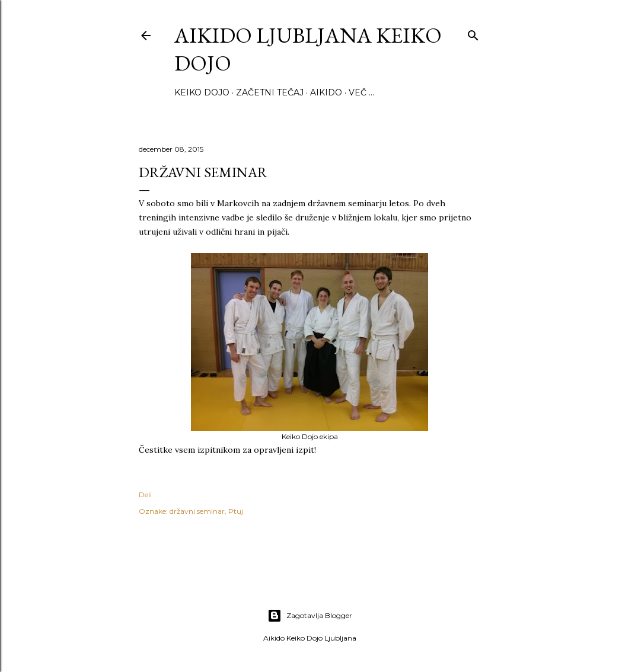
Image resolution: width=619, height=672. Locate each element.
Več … (361, 92)
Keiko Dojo (202, 92)
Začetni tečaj (270, 92)
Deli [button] (145, 495)
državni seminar (197, 511)
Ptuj (236, 511)
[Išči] (473, 33)
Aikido (326, 92)
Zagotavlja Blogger (310, 616)
